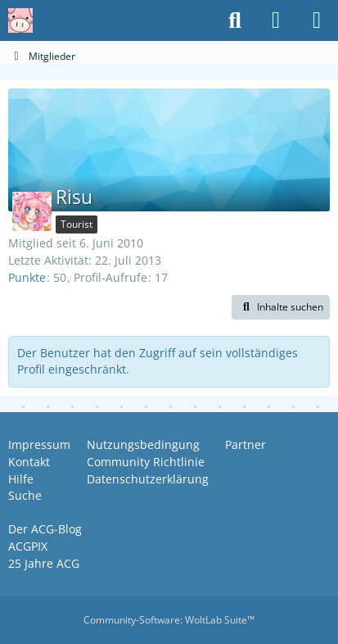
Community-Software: (169, 620)
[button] (281, 307)
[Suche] (235, 20)
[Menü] (317, 20)
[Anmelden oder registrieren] (276, 20)
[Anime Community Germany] (20, 20)
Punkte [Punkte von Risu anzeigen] (27, 277)
